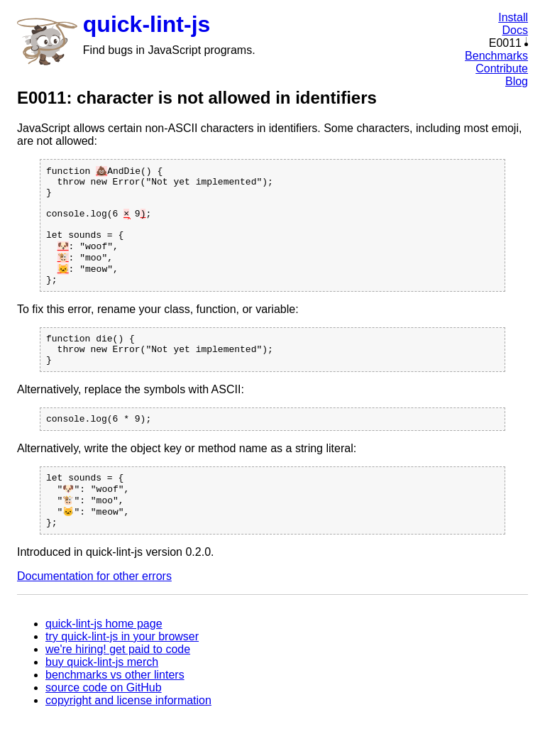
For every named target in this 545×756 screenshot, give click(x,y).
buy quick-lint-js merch (102, 700)
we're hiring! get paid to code (118, 687)
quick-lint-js (147, 24)
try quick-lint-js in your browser (122, 674)
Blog (517, 81)
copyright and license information (128, 738)
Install (513, 17)
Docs (515, 30)
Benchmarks (496, 56)
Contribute (502, 69)
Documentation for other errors (94, 614)
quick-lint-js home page (104, 661)
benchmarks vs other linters (115, 712)
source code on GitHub (104, 725)
